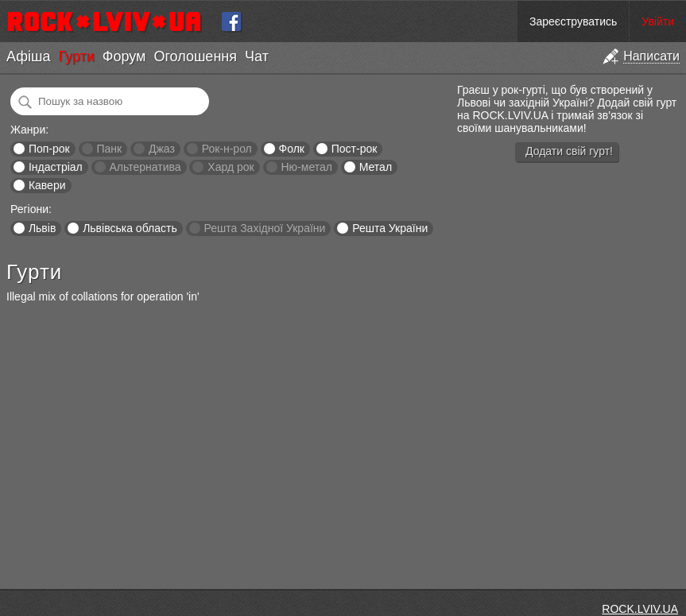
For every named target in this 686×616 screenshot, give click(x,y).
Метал (376, 167)
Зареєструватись (573, 21)
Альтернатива (145, 167)
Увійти (658, 21)
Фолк (292, 149)
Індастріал (56, 167)
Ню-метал (306, 167)
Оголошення (195, 56)
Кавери (47, 185)
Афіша (28, 56)
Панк (109, 149)
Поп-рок (49, 149)
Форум (124, 56)
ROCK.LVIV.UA (640, 609)
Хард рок (231, 167)
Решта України (390, 228)
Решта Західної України (264, 228)
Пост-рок (355, 149)
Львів (42, 228)
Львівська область (130, 228)
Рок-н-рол (227, 149)
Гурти (76, 56)
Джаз (162, 149)
